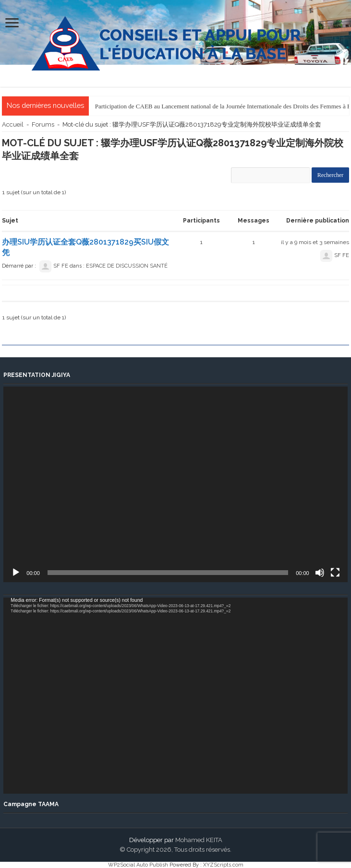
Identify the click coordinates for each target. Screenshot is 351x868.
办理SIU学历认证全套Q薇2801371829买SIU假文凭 (85, 247)
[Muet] (320, 573)
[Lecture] (16, 573)
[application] (175, 484)
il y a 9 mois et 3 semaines (315, 242)
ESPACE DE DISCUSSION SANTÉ (127, 266)
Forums (43, 124)
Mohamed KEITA (199, 840)
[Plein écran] (335, 573)
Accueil (13, 124)
